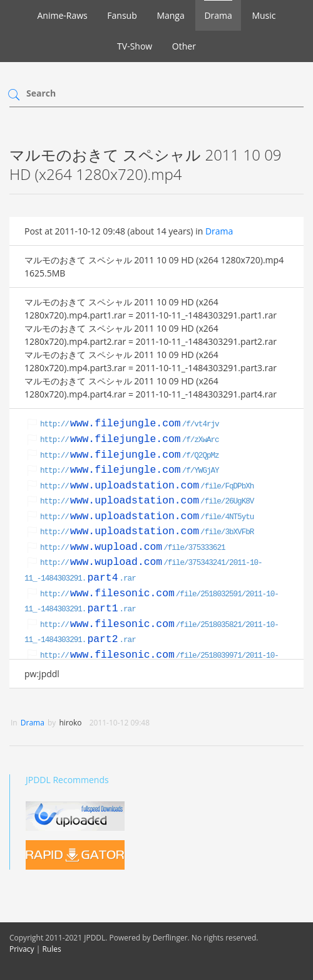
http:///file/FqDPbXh (147, 487)
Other (184, 46)
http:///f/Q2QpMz (130, 456)
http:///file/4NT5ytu (147, 517)
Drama (218, 15)
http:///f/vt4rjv (130, 424)
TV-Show (135, 46)
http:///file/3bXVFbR (147, 532)
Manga (170, 15)
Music (264, 15)
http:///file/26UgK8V (147, 502)
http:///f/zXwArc (130, 440)
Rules (51, 949)
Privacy (22, 949)
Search (41, 93)
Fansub (122, 15)
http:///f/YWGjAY (130, 471)
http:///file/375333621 (133, 548)
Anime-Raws (62, 15)
